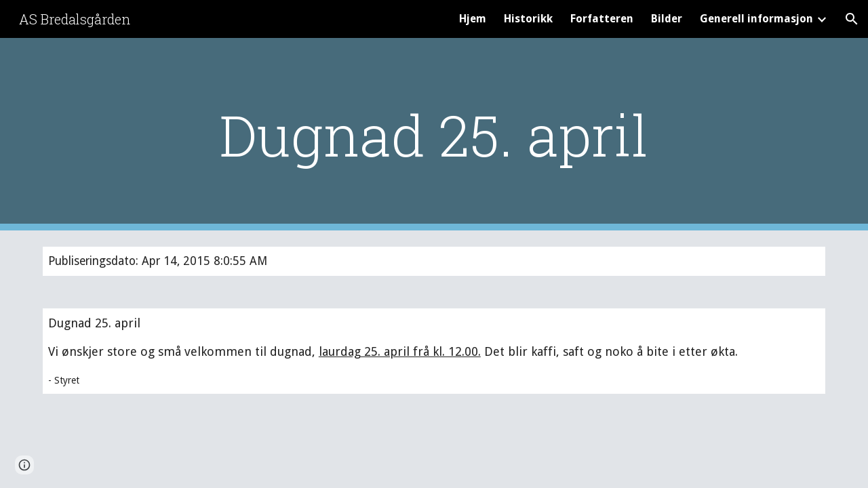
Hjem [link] (473, 19)
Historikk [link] (528, 19)
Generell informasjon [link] (756, 19)
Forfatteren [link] (602, 19)
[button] (852, 19)
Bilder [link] (667, 19)
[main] (434, 135)
